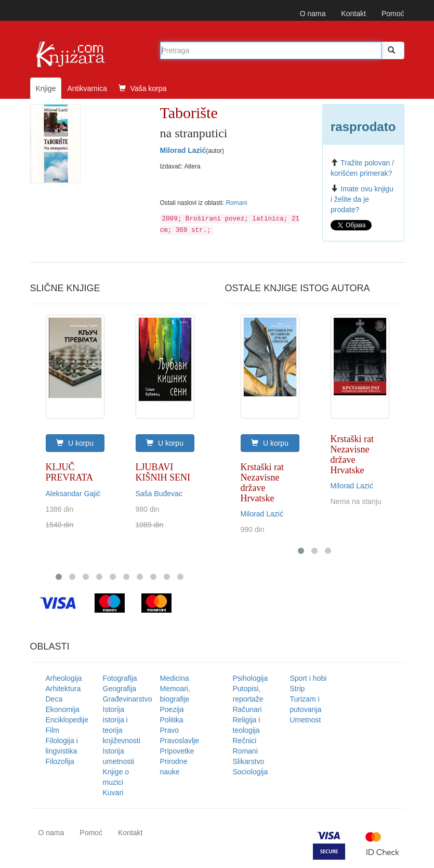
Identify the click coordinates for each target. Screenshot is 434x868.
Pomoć (393, 14)
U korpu (75, 443)
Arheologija (64, 678)
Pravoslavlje (180, 741)
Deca (54, 699)
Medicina (175, 678)
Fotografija (120, 678)
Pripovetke (177, 751)
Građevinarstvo (128, 699)
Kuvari (113, 793)
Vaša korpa (143, 88)
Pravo (170, 730)
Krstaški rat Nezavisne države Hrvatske (262, 482)
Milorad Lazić (183, 150)
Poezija (172, 709)
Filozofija (60, 761)
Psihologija (251, 678)
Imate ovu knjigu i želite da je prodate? (362, 199)
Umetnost (306, 720)
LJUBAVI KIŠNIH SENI (163, 472)
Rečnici (245, 741)
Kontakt (353, 14)
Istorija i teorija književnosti (122, 730)
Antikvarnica (87, 88)
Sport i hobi (308, 678)
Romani (236, 203)
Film (52, 730)
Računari (247, 709)
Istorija (114, 709)
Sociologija (251, 772)
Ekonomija (63, 709)
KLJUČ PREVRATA (70, 472)
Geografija (120, 689)
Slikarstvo (249, 761)
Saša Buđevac (159, 494)
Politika (172, 720)
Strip (298, 689)
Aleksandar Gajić (73, 494)
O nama (313, 14)
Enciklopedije (67, 720)
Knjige (46, 88)
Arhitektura (63, 689)
